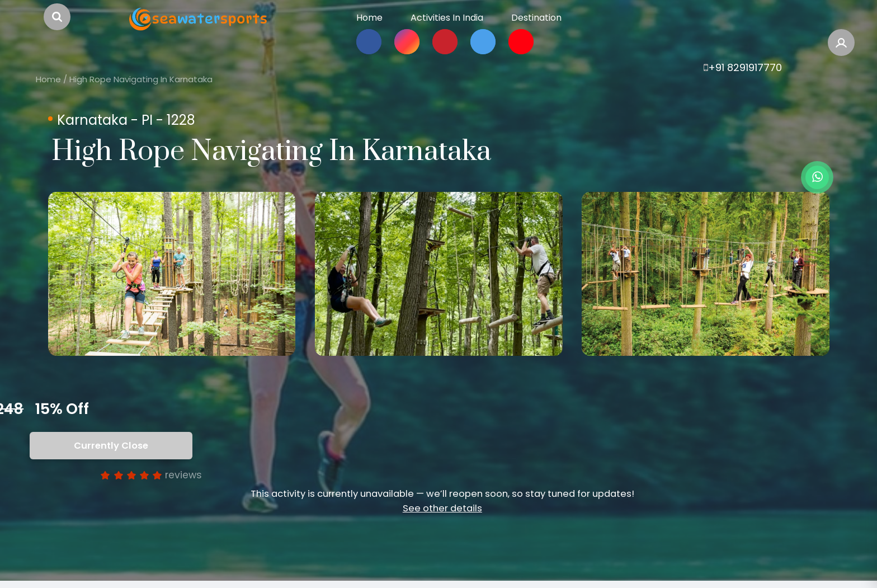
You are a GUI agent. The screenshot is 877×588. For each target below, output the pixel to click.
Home (48, 79)
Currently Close (113, 446)
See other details (442, 508)
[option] (172, 274)
